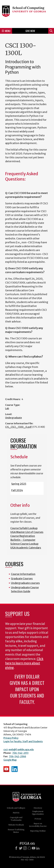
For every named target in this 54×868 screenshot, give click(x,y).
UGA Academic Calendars (26, 548)
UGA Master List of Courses (27, 532)
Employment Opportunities (38, 813)
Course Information (23, 574)
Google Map (10, 760)
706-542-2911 (20, 753)
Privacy (38, 819)
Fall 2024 (17, 490)
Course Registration (23, 536)
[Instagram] (25, 848)
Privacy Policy (11, 738)
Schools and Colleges (16, 808)
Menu (6, 31)
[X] (21, 848)
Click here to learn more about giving (24, 663)
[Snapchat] (29, 848)
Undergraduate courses (25, 583)
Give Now (30, 31)
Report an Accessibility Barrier (38, 825)
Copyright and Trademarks (16, 819)
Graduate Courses (22, 578)
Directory (38, 808)
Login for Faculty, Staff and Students (23, 741)
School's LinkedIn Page (15, 769)
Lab (7, 408)
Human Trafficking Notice (16, 831)
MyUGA (16, 813)
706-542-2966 (17, 756)
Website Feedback (16, 825)
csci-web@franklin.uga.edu (19, 749)
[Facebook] (16, 848)
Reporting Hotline (38, 831)
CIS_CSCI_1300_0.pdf (19, 427)
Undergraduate (14, 418)
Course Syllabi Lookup (24, 528)
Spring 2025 (19, 484)
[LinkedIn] (38, 848)
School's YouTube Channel (6, 769)
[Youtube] (34, 848)
